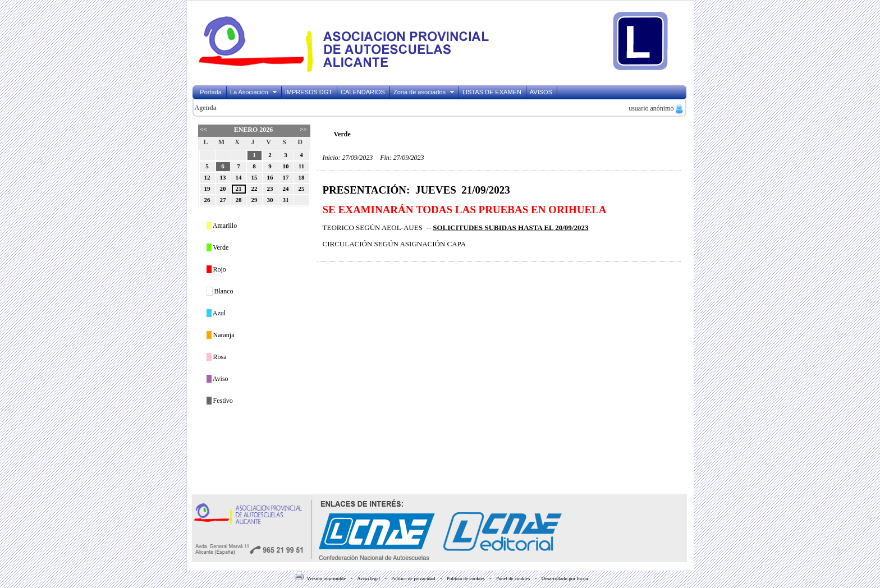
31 (286, 200)
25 (302, 189)
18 (302, 177)
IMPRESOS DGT (309, 92)
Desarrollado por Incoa (565, 578)
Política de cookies (466, 578)
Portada (211, 92)
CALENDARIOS (363, 92)
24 (286, 189)
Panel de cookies (513, 578)
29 (255, 200)
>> (303, 129)
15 (255, 177)
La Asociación (254, 92)
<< (203, 129)
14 (239, 177)
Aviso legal (368, 578)
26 (207, 200)
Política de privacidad (413, 578)
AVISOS (541, 92)
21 (239, 189)
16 (270, 177)
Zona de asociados (424, 92)
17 (286, 177)
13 (223, 177)
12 (207, 177)
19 (207, 189)
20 (223, 189)
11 (301, 166)
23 (270, 189)
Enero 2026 (254, 130)
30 (270, 200)
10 (286, 166)
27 (223, 200)
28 (239, 200)
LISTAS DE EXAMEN (492, 92)
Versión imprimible (320, 578)
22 (255, 189)
